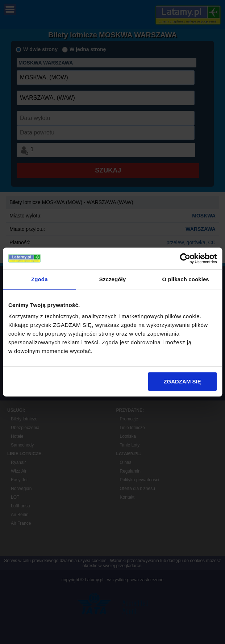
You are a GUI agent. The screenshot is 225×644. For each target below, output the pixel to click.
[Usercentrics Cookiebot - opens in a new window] (185, 258)
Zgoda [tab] (39, 279)
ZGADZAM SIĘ (182, 381)
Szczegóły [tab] (112, 279)
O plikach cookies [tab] (186, 279)
